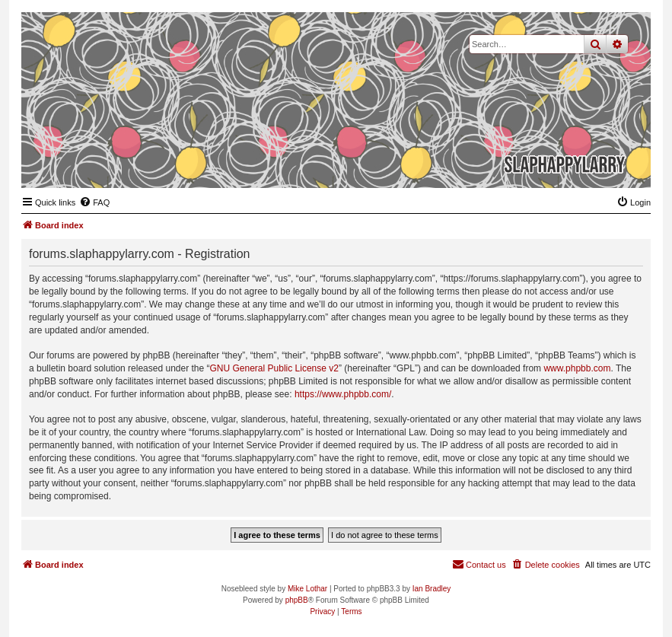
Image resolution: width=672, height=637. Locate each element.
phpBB (297, 600)
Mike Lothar (307, 589)
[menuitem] (94, 202)
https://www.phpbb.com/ (343, 394)
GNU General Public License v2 (274, 368)
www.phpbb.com (577, 368)
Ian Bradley (432, 589)
